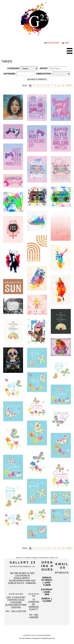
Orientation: (44, 74)
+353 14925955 (34, 616)
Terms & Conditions (40, 558)
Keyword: (10, 74)
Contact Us (53, 558)
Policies (28, 558)
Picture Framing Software (29, 638)
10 (63, 86)
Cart (66, 43)
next (69, 86)
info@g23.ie (62, 573)
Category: (14, 69)
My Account (52, 43)
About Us (20, 558)
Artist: (44, 69)
